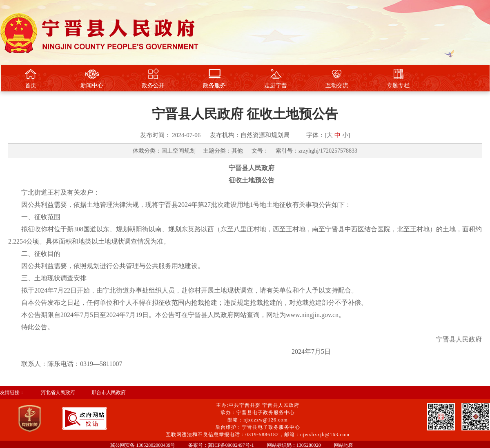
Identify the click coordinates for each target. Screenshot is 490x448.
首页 (31, 78)
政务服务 (214, 78)
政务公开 (153, 78)
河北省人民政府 (58, 393)
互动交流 (337, 78)
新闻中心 (92, 78)
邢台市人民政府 (109, 393)
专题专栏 (398, 78)
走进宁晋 (276, 78)
